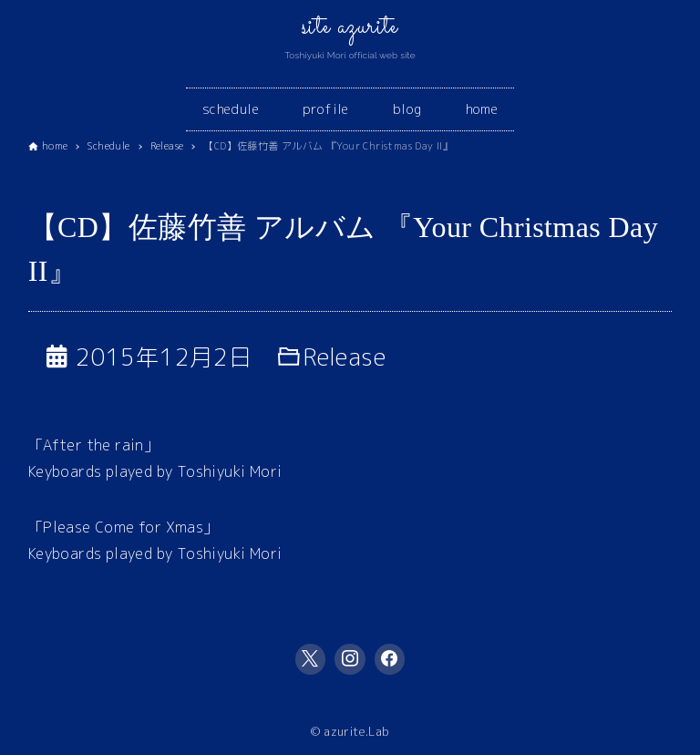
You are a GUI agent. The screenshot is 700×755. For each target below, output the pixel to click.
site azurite (350, 27)
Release (345, 357)
